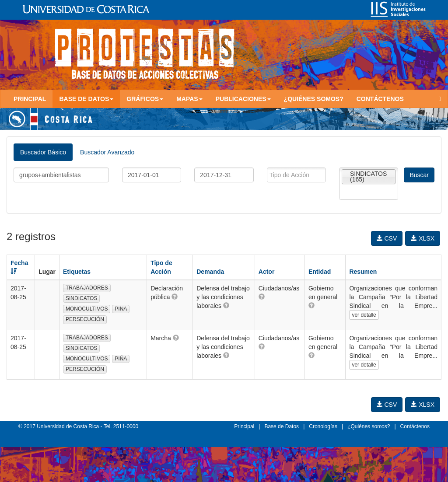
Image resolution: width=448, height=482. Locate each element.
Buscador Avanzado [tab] (107, 152)
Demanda (210, 272)
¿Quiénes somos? (314, 99)
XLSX (423, 238)
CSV (387, 238)
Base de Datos (282, 426)
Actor (267, 272)
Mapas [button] (189, 99)
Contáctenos (380, 99)
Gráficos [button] (145, 99)
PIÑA (121, 309)
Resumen (363, 272)
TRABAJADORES (87, 288)
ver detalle (364, 315)
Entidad (320, 272)
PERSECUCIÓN (85, 319)
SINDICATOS (81, 298)
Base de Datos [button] (86, 99)
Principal (30, 99)
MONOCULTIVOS (87, 309)
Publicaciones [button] (243, 99)
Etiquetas (77, 272)
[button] (175, 297)
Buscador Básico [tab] (43, 152)
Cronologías (323, 426)
